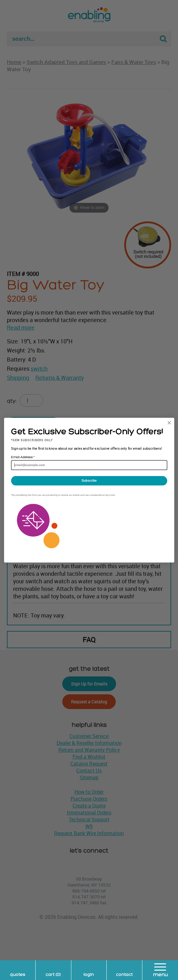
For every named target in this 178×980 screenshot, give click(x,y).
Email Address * (23, 457)
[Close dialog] (169, 423)
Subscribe (89, 481)
